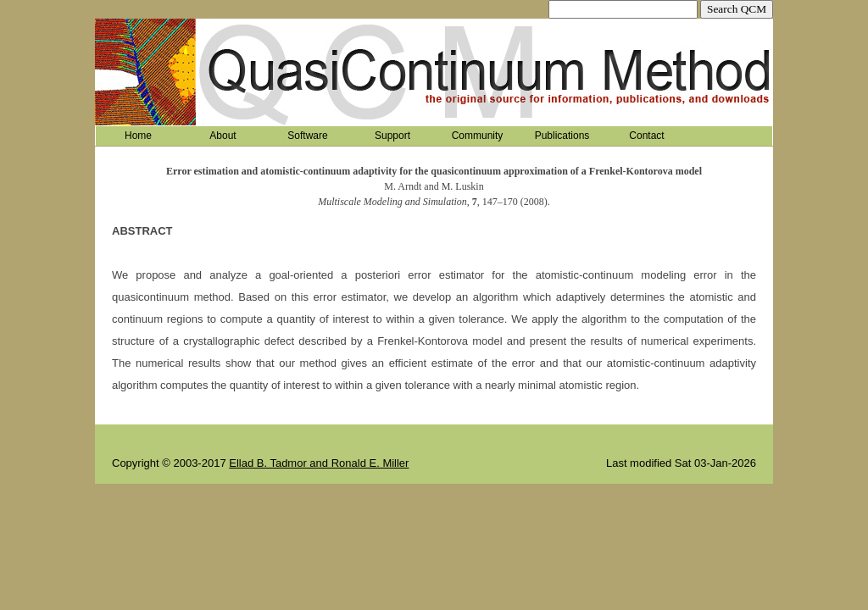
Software (307, 136)
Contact (646, 136)
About (223, 136)
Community (478, 136)
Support (392, 136)
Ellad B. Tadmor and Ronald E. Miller (319, 463)
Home (138, 136)
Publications (562, 136)
